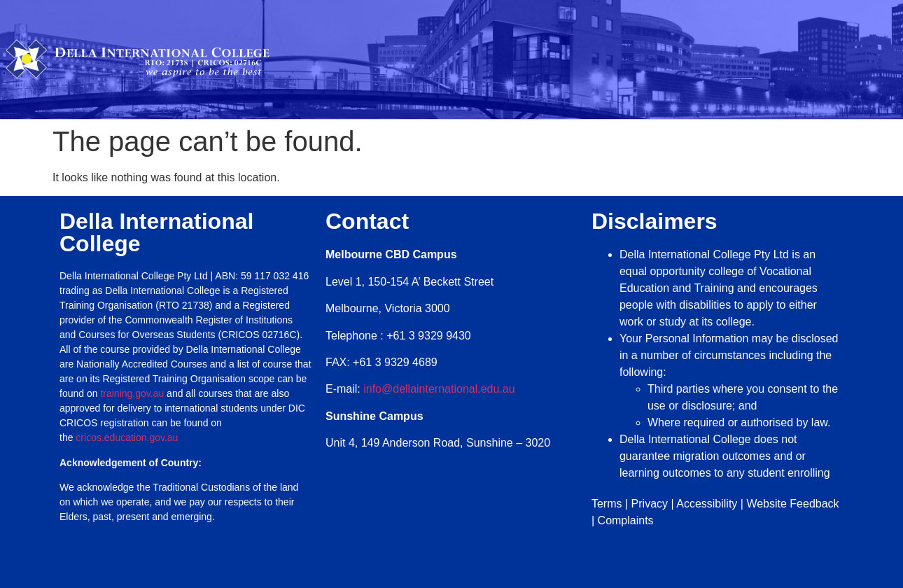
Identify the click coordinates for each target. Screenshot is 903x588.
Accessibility (707, 504)
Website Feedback (792, 504)
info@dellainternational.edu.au (439, 389)
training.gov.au (132, 393)
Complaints (626, 520)
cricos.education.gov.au (128, 437)
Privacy (650, 504)
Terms (607, 504)
